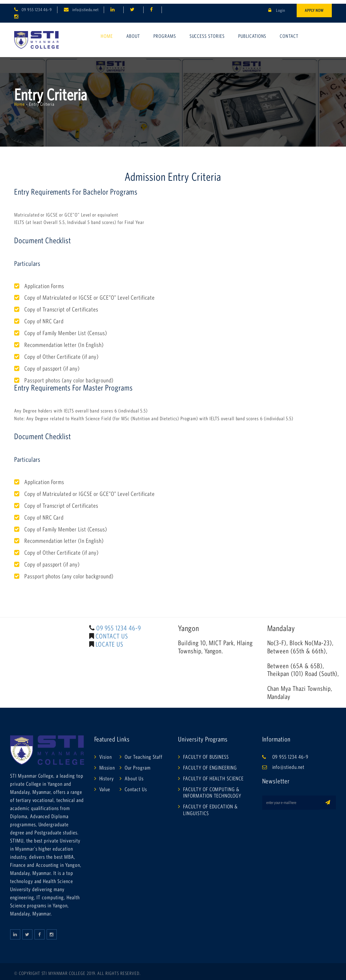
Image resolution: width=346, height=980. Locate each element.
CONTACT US (112, 632)
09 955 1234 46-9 (37, 6)
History (107, 775)
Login (277, 7)
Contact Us (136, 785)
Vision (106, 753)
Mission (107, 764)
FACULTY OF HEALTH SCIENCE (213, 775)
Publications (252, 32)
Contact (289, 32)
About (133, 32)
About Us (134, 775)
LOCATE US (109, 640)
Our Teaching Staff (143, 753)
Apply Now (314, 7)
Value (105, 785)
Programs (165, 32)
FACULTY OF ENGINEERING (210, 764)
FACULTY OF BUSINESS (206, 753)
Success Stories (207, 32)
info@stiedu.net (85, 6)
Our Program (138, 764)
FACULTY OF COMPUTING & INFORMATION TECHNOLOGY (212, 788)
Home (107, 32)
